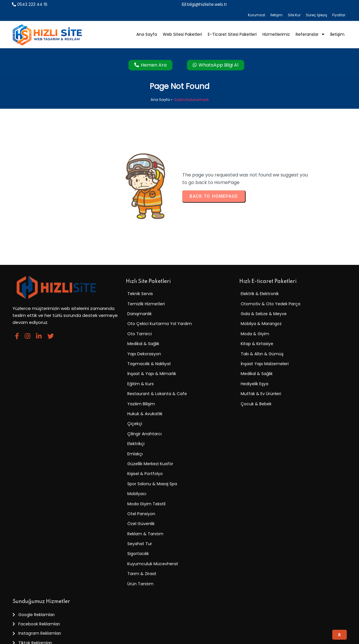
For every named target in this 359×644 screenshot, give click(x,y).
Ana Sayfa (160, 91)
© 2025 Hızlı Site (30, 636)
